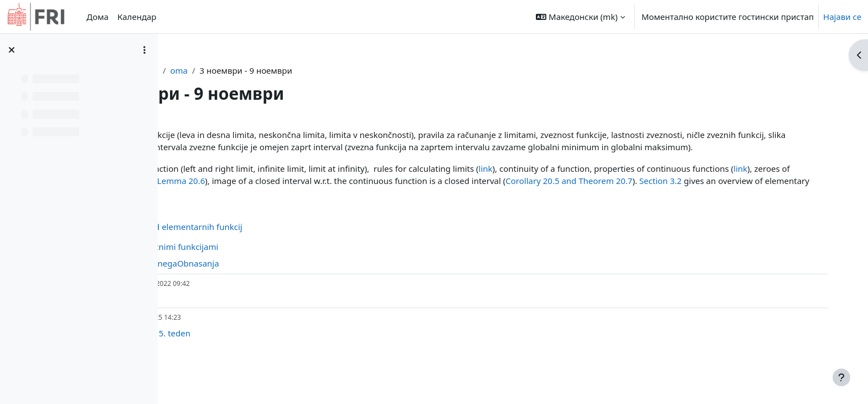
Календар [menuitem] (137, 17)
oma (302, 70)
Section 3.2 (354, 206)
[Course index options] (144, 50)
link (611, 181)
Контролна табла (246, 70)
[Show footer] (841, 377)
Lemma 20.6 (452, 193)
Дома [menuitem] (97, 17)
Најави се (842, 17)
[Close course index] (12, 50)
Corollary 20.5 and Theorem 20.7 (262, 206)
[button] (580, 17)
